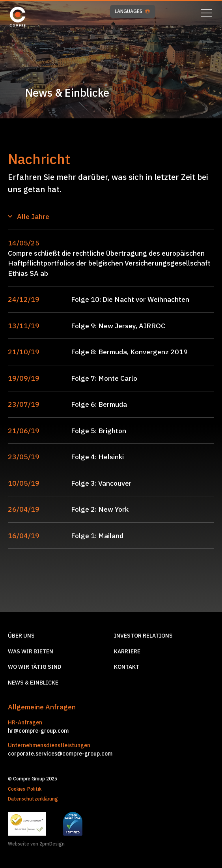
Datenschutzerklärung (33, 799)
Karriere (127, 651)
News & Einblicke (33, 683)
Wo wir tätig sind (35, 667)
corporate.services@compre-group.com (60, 754)
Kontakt (127, 667)
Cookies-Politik (25, 789)
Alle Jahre (29, 216)
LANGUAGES (132, 11)
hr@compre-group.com (38, 731)
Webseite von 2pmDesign (36, 844)
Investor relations (143, 636)
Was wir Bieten (31, 651)
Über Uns (21, 636)
